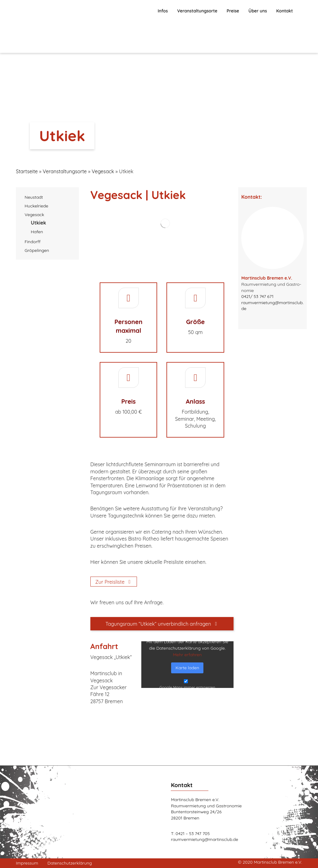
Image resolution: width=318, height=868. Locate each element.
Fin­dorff (32, 242)
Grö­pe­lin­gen (37, 250)
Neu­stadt (34, 197)
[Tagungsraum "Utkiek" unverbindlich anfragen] (162, 624)
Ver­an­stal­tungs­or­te (65, 171)
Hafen (37, 232)
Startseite (27, 171)
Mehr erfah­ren (187, 655)
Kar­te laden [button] (187, 668)
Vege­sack (34, 215)
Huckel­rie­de (36, 206)
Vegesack (103, 171)
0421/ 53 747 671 (257, 296)
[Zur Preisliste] (114, 582)
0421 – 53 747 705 (193, 833)
